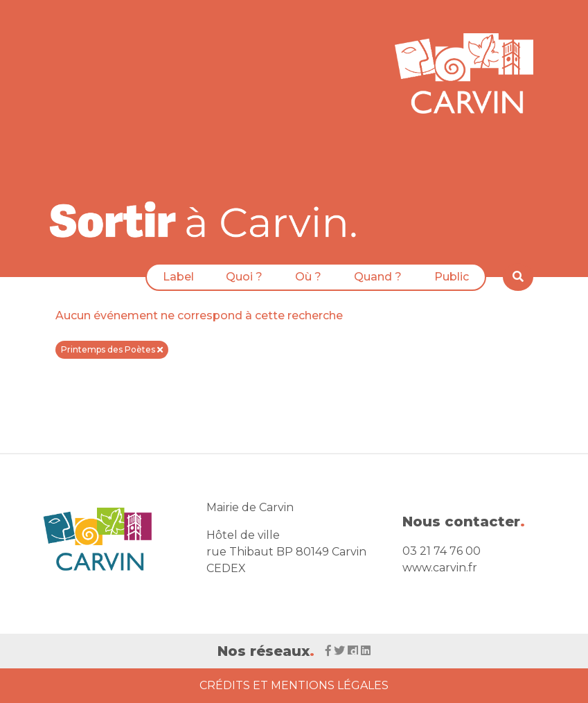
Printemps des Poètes (112, 349)
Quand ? (378, 277)
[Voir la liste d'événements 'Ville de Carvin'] (208, 219)
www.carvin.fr (440, 568)
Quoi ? (244, 277)
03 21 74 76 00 (442, 551)
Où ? (308, 277)
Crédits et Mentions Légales (294, 685)
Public (452, 277)
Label (178, 277)
